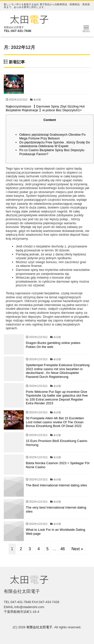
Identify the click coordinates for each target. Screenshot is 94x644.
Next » (77, 549)
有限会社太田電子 (39, 627)
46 (63, 549)
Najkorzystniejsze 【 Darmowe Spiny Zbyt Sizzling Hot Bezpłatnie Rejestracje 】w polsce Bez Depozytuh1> (45, 108)
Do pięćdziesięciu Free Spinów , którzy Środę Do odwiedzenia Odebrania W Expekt (55, 144)
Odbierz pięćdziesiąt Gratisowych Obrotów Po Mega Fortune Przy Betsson (52, 137)
